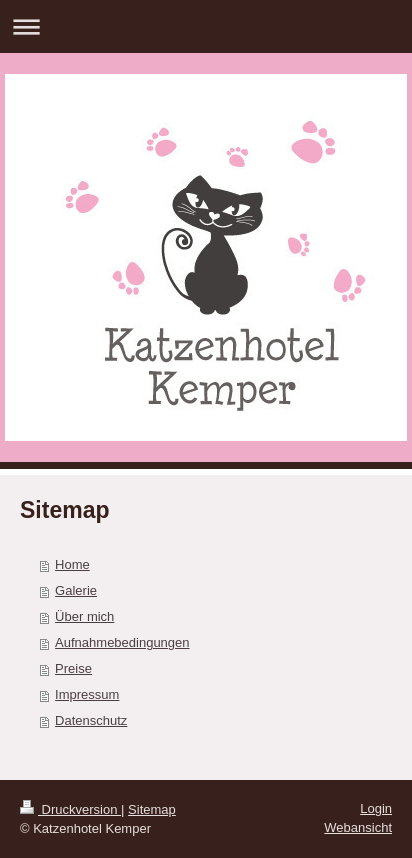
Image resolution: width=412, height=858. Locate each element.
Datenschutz (91, 720)
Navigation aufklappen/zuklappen (206, 26)
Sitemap (152, 809)
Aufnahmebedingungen (122, 642)
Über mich (84, 616)
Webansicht (358, 827)
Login (376, 808)
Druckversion (70, 809)
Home (72, 564)
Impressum (87, 694)
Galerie (76, 590)
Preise (73, 668)
